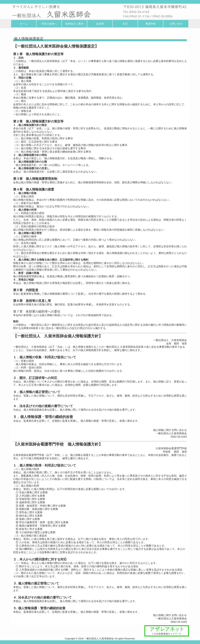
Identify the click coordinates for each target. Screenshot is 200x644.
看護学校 (151, 24)
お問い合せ (176, 24)
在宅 (125, 24)
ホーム (24, 24)
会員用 (100, 24)
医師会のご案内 (74, 24)
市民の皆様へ (49, 24)
